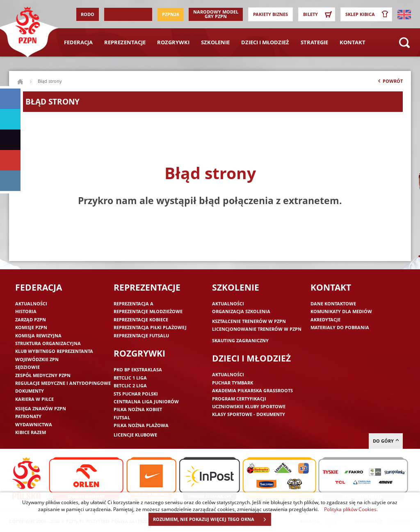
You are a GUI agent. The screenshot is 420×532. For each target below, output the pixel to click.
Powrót (390, 83)
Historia (26, 311)
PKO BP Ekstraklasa (138, 369)
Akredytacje (325, 319)
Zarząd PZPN (31, 319)
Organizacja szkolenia (241, 311)
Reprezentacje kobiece (141, 319)
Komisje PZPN (31, 327)
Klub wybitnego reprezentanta (54, 351)
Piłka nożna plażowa (141, 425)
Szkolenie (215, 42)
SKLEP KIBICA (368, 14)
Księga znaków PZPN (41, 408)
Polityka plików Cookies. (351, 509)
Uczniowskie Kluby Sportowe (249, 406)
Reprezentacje (125, 42)
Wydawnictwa (34, 424)
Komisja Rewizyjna (38, 335)
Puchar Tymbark (233, 383)
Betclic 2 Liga (130, 385)
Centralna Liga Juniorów (146, 401)
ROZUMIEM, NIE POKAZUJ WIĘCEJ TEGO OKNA (212, 519)
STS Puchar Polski (136, 394)
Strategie (314, 42)
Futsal (122, 417)
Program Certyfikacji (239, 399)
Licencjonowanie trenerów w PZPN (257, 329)
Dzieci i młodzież (265, 42)
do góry (386, 441)
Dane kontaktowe (333, 304)
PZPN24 (170, 14)
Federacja (78, 42)
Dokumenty (30, 391)
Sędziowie (27, 367)
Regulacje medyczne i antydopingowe (63, 383)
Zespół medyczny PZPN (43, 375)
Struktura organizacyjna (48, 343)
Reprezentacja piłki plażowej (150, 327)
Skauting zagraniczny (240, 340)
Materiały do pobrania (340, 327)
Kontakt (353, 42)
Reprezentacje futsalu (141, 335)
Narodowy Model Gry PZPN (216, 14)
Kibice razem (31, 432)
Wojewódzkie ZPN (37, 359)
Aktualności (31, 304)
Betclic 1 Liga (130, 378)
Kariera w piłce (34, 399)
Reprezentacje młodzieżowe (148, 311)
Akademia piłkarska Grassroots (252, 390)
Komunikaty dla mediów (341, 311)
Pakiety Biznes (270, 14)
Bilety (319, 14)
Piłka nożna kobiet (138, 409)
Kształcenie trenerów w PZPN (249, 321)
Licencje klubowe (135, 435)
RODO (88, 14)
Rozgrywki (173, 42)
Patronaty (28, 416)
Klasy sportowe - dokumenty (249, 414)
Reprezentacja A (134, 304)
